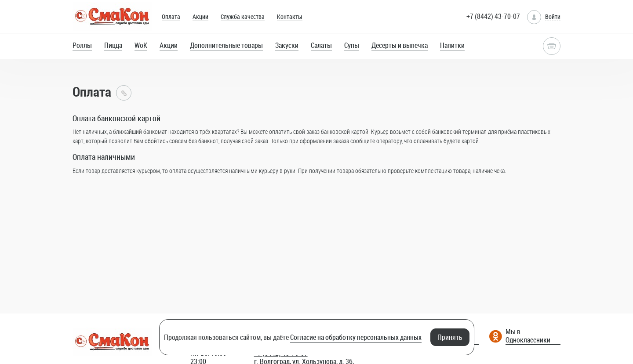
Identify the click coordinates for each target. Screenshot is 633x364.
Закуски (287, 45)
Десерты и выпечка (400, 45)
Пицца (113, 45)
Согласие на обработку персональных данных (356, 337)
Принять (450, 337)
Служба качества (243, 16)
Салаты (321, 45)
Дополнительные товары (226, 45)
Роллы (82, 45)
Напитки (452, 45)
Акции (200, 16)
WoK (141, 45)
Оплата (171, 16)
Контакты (290, 16)
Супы (352, 45)
